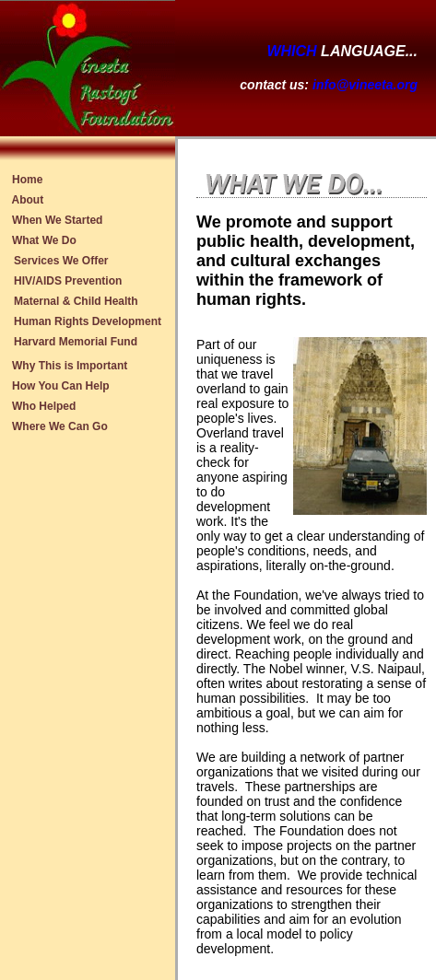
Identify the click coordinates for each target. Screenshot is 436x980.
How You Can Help (61, 386)
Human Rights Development (88, 321)
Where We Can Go (60, 426)
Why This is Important (70, 366)
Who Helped (44, 406)
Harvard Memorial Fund (76, 342)
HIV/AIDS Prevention (68, 281)
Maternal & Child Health (76, 301)
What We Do (44, 240)
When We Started (58, 220)
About (28, 200)
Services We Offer (61, 261)
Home (28, 180)
